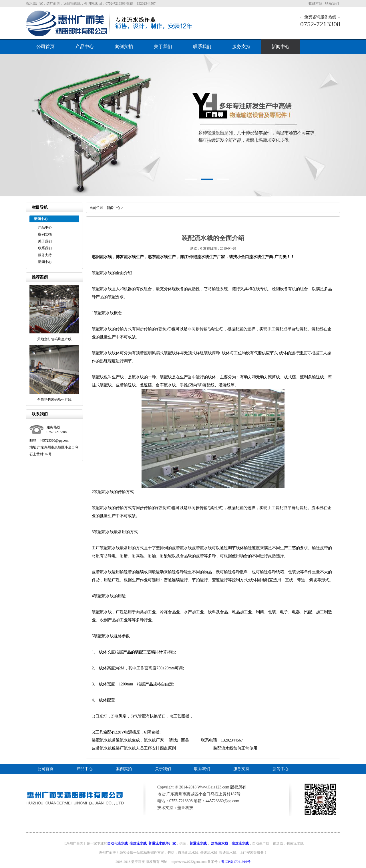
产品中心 (85, 47)
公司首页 (45, 47)
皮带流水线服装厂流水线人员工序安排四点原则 (134, 748)
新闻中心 (281, 47)
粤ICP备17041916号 (236, 862)
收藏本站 (315, 3)
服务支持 (241, 47)
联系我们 (332, 3)
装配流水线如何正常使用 (235, 748)
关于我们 (163, 47)
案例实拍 (124, 47)
